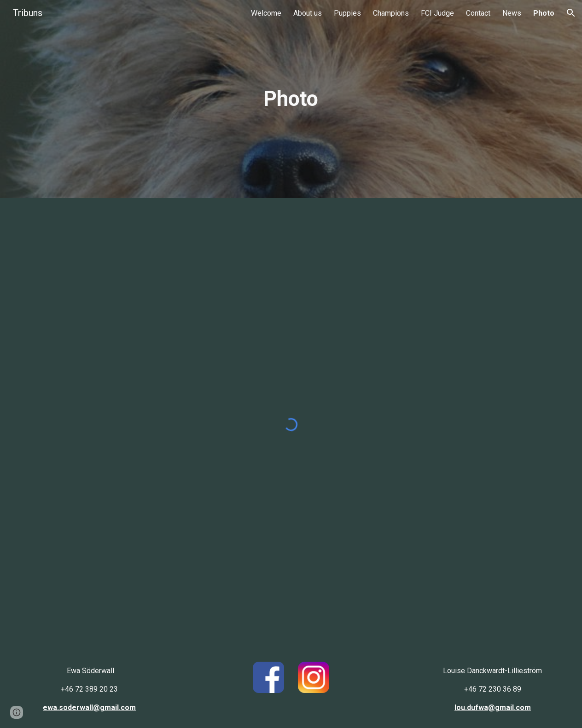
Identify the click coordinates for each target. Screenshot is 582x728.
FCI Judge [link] (437, 13)
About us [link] (308, 13)
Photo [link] (544, 13)
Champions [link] (391, 13)
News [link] (512, 13)
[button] (571, 13)
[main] (291, 99)
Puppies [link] (347, 13)
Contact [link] (478, 13)
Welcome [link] (266, 13)
